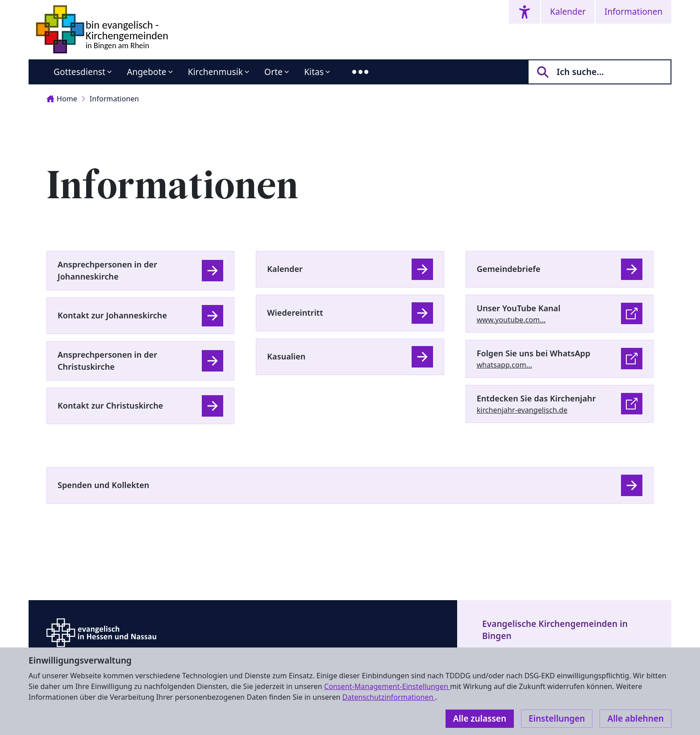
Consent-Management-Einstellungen (387, 686)
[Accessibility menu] (525, 12)
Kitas (314, 72)
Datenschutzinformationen (389, 697)
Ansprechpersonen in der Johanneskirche (107, 270)
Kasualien (286, 356)
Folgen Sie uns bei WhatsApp (534, 353)
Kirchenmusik (215, 72)
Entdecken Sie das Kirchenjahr (536, 398)
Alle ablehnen (635, 718)
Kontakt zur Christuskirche (110, 405)
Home (62, 99)
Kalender (568, 12)
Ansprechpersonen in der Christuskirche (107, 361)
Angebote (147, 72)
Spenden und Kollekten (103, 485)
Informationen (633, 12)
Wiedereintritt (295, 313)
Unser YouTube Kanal (519, 308)
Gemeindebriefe (509, 269)
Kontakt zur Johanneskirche (112, 315)
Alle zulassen (480, 718)
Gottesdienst (79, 72)
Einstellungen (557, 718)
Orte (273, 72)
